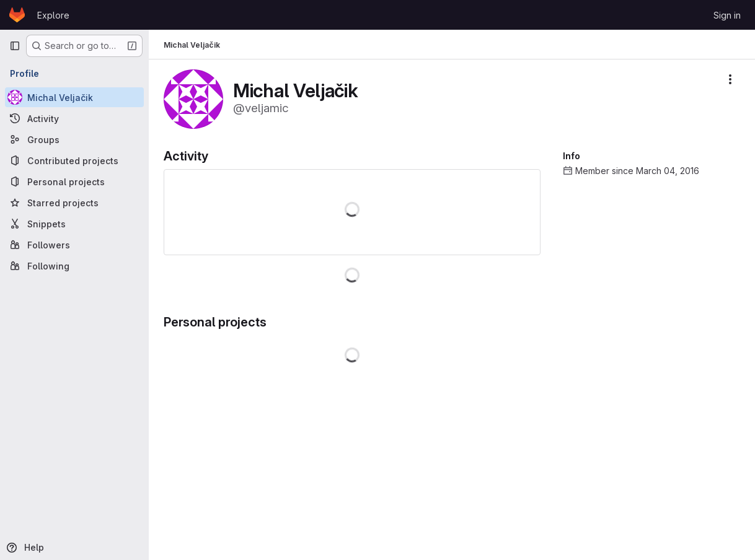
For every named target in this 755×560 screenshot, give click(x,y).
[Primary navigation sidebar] (15, 46)
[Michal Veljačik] (74, 97)
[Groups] (74, 139)
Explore (53, 15)
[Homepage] (17, 15)
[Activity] (74, 118)
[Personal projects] (74, 182)
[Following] (74, 266)
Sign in (727, 15)
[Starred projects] (74, 203)
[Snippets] (74, 224)
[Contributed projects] (74, 160)
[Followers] (74, 245)
